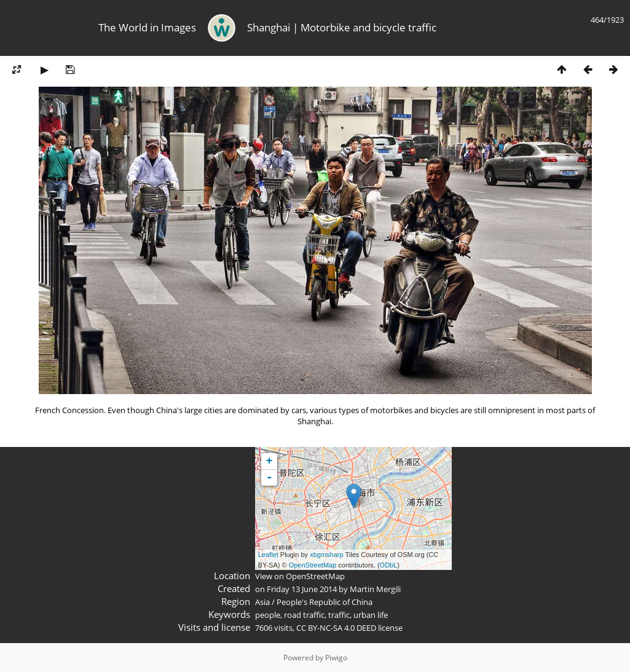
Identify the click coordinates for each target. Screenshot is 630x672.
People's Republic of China (325, 602)
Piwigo (336, 658)
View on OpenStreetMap (300, 576)
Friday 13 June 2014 (302, 589)
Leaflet (268, 555)
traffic (339, 615)
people (268, 615)
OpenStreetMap (313, 565)
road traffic (304, 615)
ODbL (389, 565)
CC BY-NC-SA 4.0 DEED (336, 628)
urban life (371, 615)
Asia (262, 602)
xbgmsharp (326, 555)
